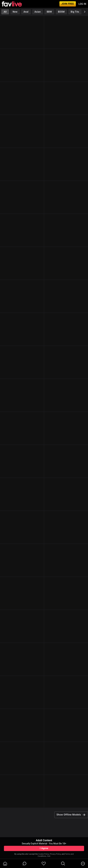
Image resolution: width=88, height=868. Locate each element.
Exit (49, 856)
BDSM (61, 12)
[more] (83, 864)
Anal (26, 12)
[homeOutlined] (5, 864)
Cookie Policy (44, 854)
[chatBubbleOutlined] (25, 864)
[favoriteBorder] (44, 864)
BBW (49, 12)
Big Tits (75, 12)
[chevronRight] (85, 12)
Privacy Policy (55, 854)
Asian (38, 12)
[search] (63, 864)
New (15, 12)
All (5, 12)
